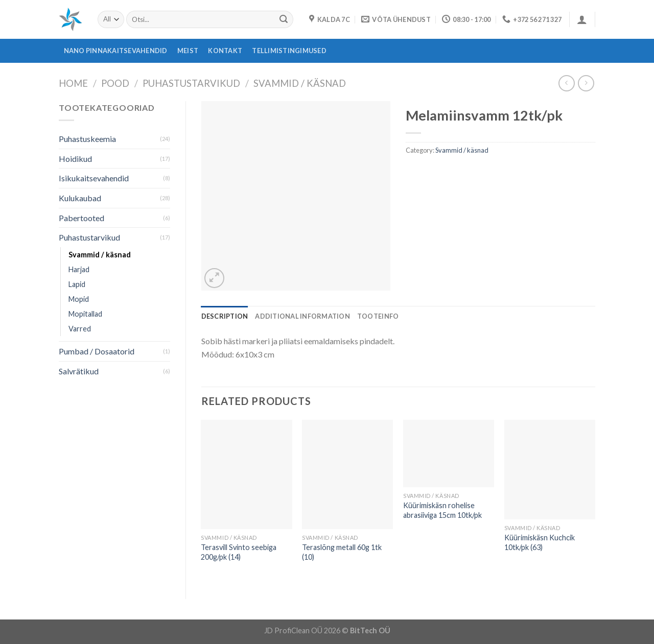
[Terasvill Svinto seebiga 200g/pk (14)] (246, 474)
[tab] (225, 316)
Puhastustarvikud (191, 83)
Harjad (79, 269)
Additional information (302, 316)
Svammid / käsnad (300, 83)
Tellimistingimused (289, 51)
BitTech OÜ (370, 630)
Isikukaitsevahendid (94, 178)
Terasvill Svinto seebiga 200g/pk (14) (239, 552)
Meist (188, 51)
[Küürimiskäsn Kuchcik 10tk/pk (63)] (550, 470)
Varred (80, 329)
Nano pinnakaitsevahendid (116, 51)
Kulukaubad (80, 198)
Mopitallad (85, 314)
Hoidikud (75, 159)
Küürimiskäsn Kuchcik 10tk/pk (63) (540, 542)
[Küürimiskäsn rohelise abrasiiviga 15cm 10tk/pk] (449, 454)
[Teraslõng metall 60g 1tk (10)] (347, 474)
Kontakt (225, 51)
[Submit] (284, 19)
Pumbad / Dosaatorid (97, 351)
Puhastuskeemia (87, 139)
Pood (115, 83)
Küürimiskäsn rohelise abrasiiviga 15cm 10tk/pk (442, 510)
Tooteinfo (378, 316)
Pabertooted (81, 218)
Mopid (79, 299)
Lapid (77, 284)
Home (73, 83)
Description (225, 316)
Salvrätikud (79, 371)
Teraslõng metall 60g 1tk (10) (342, 552)
